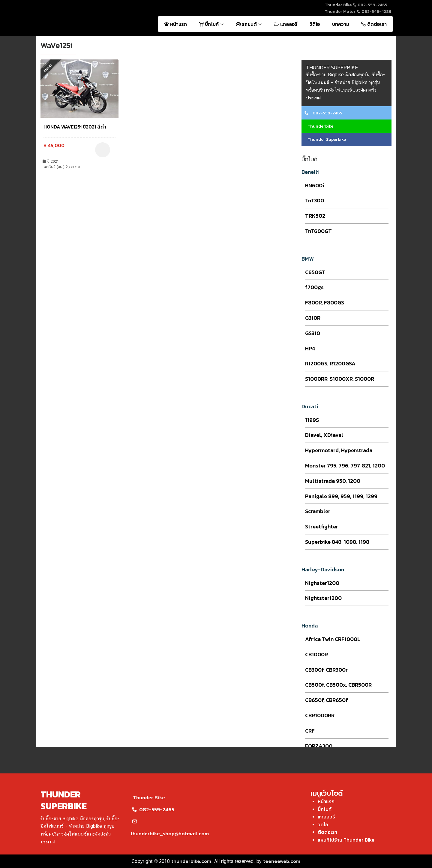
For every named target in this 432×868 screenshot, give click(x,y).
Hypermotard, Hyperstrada (339, 450)
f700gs (314, 287)
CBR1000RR (320, 715)
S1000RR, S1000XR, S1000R (340, 379)
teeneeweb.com (282, 861)
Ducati (310, 406)
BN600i (315, 185)
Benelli (310, 172)
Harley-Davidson (323, 569)
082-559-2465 (370, 5)
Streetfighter (322, 526)
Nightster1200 (323, 598)
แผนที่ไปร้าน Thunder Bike (346, 840)
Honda (310, 626)
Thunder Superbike (325, 139)
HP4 (310, 348)
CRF (310, 731)
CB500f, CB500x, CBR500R (338, 685)
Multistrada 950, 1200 (333, 481)
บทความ (341, 24)
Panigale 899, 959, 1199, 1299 (341, 496)
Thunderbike (319, 126)
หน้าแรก (175, 24)
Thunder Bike (148, 797)
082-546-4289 (374, 12)
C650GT (315, 272)
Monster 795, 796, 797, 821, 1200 (345, 466)
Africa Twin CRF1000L (333, 639)
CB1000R (316, 654)
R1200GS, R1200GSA (330, 363)
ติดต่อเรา (374, 24)
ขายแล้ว (48, 68)
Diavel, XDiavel (324, 435)
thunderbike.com (191, 861)
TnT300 (315, 200)
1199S (312, 420)
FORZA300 (319, 746)
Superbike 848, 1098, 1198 (337, 542)
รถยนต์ (249, 24)
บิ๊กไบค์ (211, 24)
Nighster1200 (322, 583)
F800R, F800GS (325, 302)
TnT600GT (318, 231)
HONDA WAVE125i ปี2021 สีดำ (75, 127)
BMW (308, 259)
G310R (313, 318)
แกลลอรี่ (286, 24)
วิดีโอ (315, 24)
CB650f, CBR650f (327, 700)
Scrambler (318, 511)
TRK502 (315, 216)
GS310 (313, 333)
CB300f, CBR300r (326, 670)
